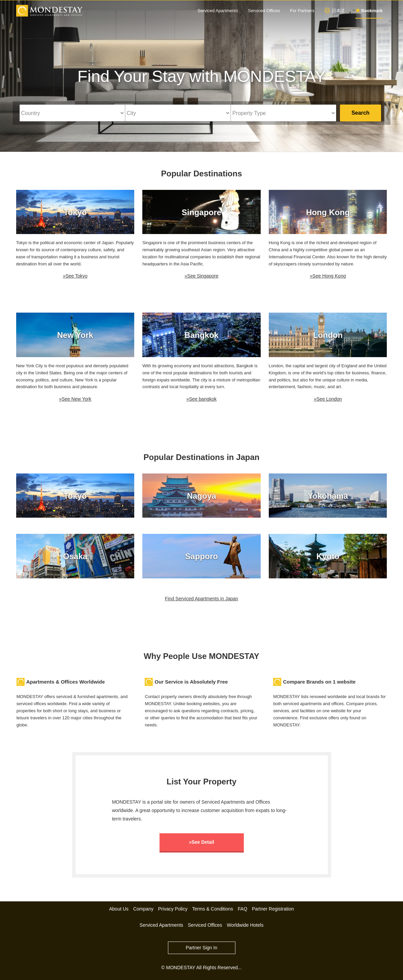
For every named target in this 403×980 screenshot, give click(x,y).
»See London (328, 399)
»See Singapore (201, 276)
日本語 (338, 11)
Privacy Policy (173, 909)
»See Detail (202, 842)
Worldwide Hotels (245, 925)
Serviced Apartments (218, 11)
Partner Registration (273, 909)
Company (143, 909)
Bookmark (372, 11)
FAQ (242, 909)
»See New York (75, 399)
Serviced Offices (264, 11)
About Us (119, 909)
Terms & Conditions (213, 909)
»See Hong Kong (328, 276)
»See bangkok (202, 399)
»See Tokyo (75, 276)
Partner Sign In (202, 948)
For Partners (302, 11)
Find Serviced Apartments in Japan (202, 599)
